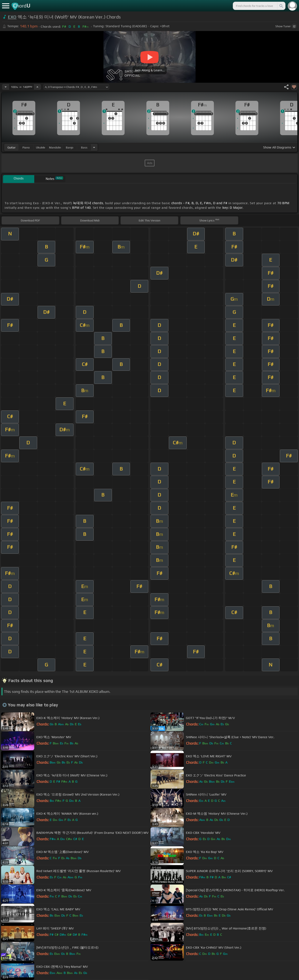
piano (26, 147)
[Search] (281, 6)
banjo (70, 147)
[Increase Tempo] (37, 87)
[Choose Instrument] (94, 147)
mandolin (55, 147)
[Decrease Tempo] (6, 87)
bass (84, 147)
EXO (12, 17)
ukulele (40, 147)
